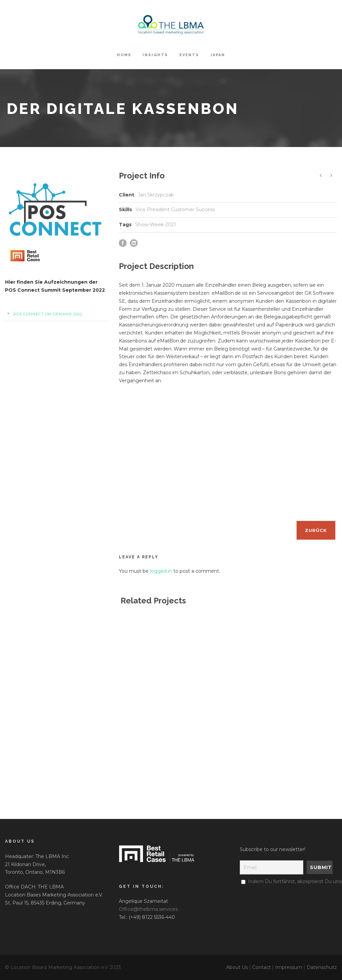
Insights (155, 55)
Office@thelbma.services (148, 909)
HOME (124, 55)
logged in (161, 571)
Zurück (316, 530)
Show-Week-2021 (156, 225)
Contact (262, 967)
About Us (237, 967)
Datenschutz (322, 967)
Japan (218, 55)
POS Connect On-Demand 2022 (48, 314)
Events (189, 55)
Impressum (289, 967)
